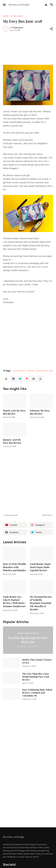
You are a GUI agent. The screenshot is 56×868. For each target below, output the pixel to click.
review (30, 371)
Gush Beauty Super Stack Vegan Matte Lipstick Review (40, 567)
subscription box (44, 371)
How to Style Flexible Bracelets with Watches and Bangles (15, 567)
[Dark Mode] (46, 5)
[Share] (51, 29)
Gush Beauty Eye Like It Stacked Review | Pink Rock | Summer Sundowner (14, 601)
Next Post (47, 515)
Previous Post (11, 515)
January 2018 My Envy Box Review (12, 441)
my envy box (17, 16)
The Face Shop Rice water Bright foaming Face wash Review (36, 677)
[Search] (52, 5)
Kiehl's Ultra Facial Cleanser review (37, 661)
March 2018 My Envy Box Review (14, 412)
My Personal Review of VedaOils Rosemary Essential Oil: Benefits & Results (41, 603)
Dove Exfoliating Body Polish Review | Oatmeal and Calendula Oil (37, 693)
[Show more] (40, 379)
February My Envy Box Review (40, 412)
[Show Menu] (4, 5)
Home (6, 16)
